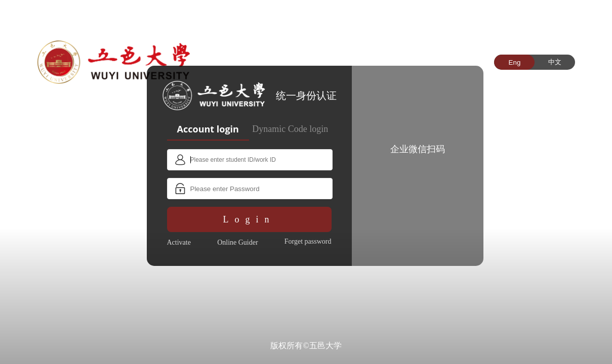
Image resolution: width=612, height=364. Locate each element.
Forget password (308, 241)
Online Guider (237, 242)
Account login (208, 129)
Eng (515, 62)
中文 (555, 62)
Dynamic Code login (290, 129)
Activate (179, 242)
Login (249, 219)
